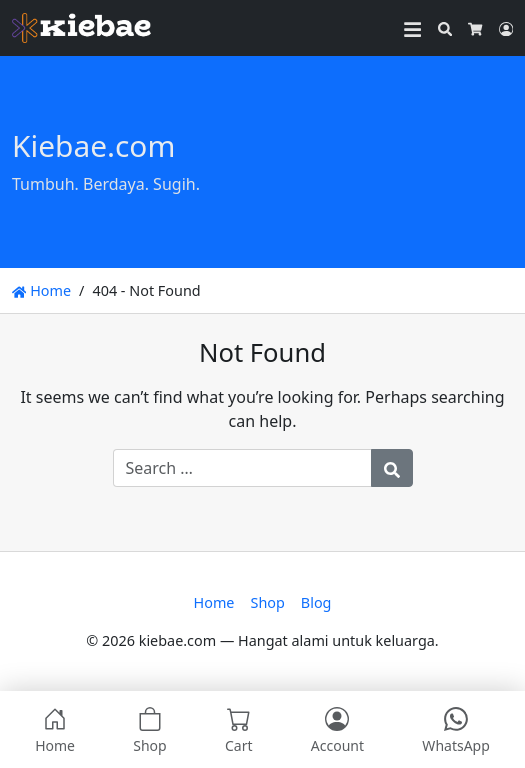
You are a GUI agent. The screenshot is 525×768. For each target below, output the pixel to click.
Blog (316, 602)
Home (41, 290)
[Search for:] (242, 468)
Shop (267, 602)
